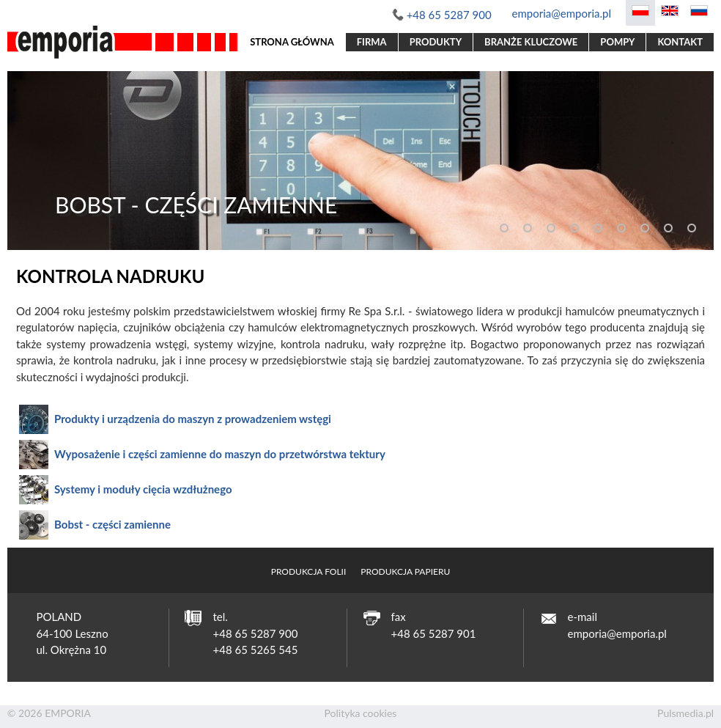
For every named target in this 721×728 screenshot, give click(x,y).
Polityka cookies (361, 713)
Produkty (436, 42)
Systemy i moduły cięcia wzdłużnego (143, 489)
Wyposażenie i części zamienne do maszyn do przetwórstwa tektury (220, 454)
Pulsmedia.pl (685, 713)
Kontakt (680, 42)
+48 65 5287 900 (449, 15)
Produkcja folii (309, 571)
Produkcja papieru (405, 571)
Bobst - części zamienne (112, 524)
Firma (372, 42)
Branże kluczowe (531, 42)
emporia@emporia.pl (562, 13)
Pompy (617, 42)
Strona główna (292, 42)
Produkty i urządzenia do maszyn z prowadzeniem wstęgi (193, 419)
